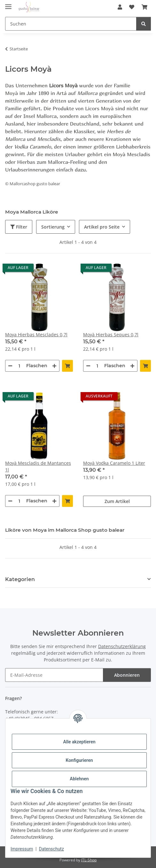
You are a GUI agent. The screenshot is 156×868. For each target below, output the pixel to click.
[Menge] (19, 366)
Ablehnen (79, 779)
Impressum (22, 849)
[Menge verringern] (10, 366)
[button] (120, 7)
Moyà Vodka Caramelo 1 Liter (114, 463)
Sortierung (53, 227)
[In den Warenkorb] (67, 366)
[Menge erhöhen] (54, 366)
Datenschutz (51, 849)
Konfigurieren (79, 760)
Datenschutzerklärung (122, 646)
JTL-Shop (89, 860)
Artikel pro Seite (102, 227)
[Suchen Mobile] (71, 24)
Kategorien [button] (20, 579)
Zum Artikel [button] (117, 501)
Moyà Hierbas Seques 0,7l (111, 335)
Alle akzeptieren (79, 742)
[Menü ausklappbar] (8, 4)
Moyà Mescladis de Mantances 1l (38, 466)
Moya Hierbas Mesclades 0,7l (36, 335)
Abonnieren (127, 675)
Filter (19, 227)
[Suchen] (144, 24)
